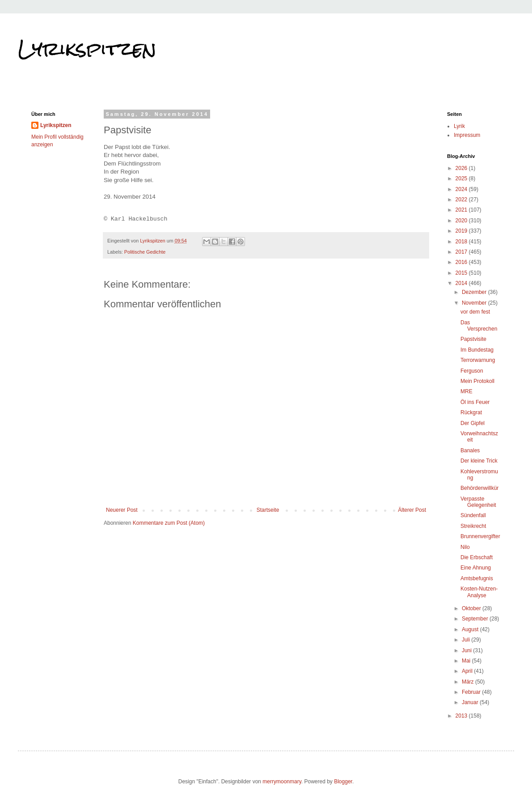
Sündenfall (473, 515)
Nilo (465, 547)
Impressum (467, 135)
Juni (467, 650)
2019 (462, 231)
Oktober (472, 608)
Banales (470, 450)
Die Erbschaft (477, 557)
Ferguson (472, 371)
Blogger (343, 782)
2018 (462, 242)
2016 (462, 262)
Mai (467, 661)
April (468, 671)
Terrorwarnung (478, 360)
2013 (462, 716)
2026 (462, 168)
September (476, 619)
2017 (462, 252)
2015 (462, 273)
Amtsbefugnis (477, 578)
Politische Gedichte (145, 252)
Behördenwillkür (479, 488)
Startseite (268, 510)
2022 (462, 200)
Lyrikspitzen (87, 49)
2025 (462, 178)
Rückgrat (471, 412)
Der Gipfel (473, 423)
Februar (472, 692)
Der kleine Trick (479, 461)
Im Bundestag (477, 350)
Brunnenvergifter (480, 536)
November (475, 303)
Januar (471, 702)
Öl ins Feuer (475, 402)
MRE (467, 391)
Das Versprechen (479, 326)
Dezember (475, 292)
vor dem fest (475, 312)
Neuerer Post (122, 510)
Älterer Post (412, 510)
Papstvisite (473, 339)
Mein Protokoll (477, 381)
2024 (462, 189)
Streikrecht (473, 526)
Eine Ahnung (476, 568)
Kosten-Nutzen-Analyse (479, 592)
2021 (462, 210)
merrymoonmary (282, 782)
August (471, 629)
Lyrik (459, 126)
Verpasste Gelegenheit (478, 502)
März (469, 682)
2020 (462, 221)
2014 (462, 283)
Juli (467, 640)
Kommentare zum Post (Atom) (169, 523)
